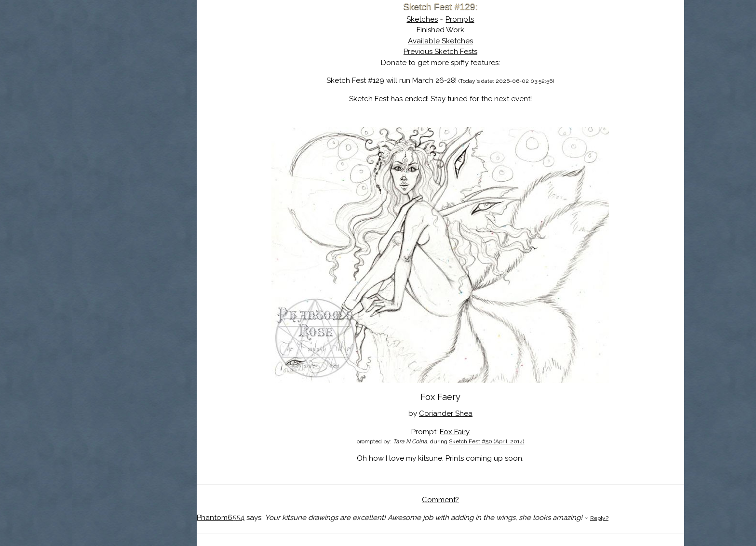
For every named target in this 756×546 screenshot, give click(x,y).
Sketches (432, 19)
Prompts (470, 19)
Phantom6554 (240, 518)
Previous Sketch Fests (451, 52)
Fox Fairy (465, 432)
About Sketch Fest (144, 69)
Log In (121, 113)
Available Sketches (451, 41)
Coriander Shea (456, 413)
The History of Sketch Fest (144, 84)
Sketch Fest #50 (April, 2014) (497, 441)
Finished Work (451, 30)
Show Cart (129, 126)
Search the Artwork (144, 98)
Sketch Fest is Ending (144, 54)
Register (164, 113)
